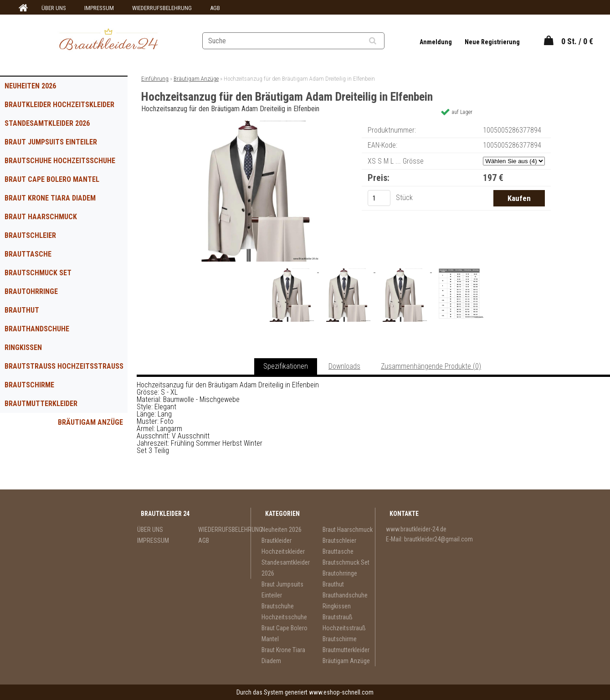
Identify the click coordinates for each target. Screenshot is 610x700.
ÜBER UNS (54, 8)
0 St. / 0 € (577, 41)
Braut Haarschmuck (41, 217)
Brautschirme (29, 385)
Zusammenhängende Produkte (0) (431, 366)
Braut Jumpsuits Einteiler (51, 142)
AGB (215, 8)
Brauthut (22, 310)
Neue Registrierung (492, 42)
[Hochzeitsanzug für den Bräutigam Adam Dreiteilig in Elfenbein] (254, 124)
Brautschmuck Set (38, 273)
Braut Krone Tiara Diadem (50, 198)
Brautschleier (30, 235)
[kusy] (379, 198)
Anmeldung (436, 42)
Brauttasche (28, 254)
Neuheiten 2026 (30, 86)
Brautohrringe (31, 291)
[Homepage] (22, 8)
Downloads (344, 366)
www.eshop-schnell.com (341, 692)
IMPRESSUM (99, 8)
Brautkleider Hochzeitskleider (59, 105)
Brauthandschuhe (37, 329)
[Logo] (108, 41)
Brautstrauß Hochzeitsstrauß (64, 366)
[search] (384, 41)
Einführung (155, 79)
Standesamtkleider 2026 (47, 123)
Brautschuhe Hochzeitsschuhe (60, 161)
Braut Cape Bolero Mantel (52, 179)
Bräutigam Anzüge (90, 422)
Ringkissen (23, 347)
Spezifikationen (286, 366)
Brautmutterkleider (41, 404)
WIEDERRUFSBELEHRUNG (162, 8)
